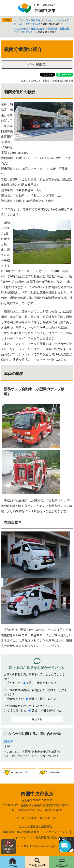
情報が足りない (47, 683)
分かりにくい (48, 699)
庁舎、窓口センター (24, 32)
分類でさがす (38, 20)
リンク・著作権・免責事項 (36, 826)
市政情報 (52, 29)
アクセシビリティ (57, 832)
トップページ (21, 20)
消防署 (37, 24)
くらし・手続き (56, 20)
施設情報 (65, 29)
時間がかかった (52, 710)
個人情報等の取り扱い (49, 837)
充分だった (14, 683)
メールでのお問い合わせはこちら (37, 818)
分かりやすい (16, 699)
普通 (29, 683)
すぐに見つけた (17, 710)
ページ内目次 (37, 64)
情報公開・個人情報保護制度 (21, 832)
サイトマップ (21, 837)
